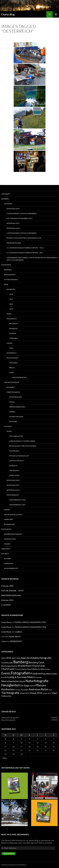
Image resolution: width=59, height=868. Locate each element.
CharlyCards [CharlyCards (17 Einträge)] (8, 669)
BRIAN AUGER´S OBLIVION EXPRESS (23, 446)
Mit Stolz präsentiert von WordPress (14, 865)
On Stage (8, 426)
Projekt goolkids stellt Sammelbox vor (24, 238)
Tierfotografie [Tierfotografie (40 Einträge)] (10, 693)
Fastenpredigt (13, 495)
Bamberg (5, 199)
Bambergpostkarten (13, 534)
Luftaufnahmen (11, 280)
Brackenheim (10, 275)
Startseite (6, 194)
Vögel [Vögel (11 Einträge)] (54, 693)
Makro (7, 510)
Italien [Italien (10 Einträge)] (54, 674)
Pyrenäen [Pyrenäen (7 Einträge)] (25, 690)
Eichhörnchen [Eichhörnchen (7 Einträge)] (44, 669)
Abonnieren (9, 854)
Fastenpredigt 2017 (18, 505)
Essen (12, 373)
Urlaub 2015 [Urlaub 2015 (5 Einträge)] (24, 693)
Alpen (9, 314)
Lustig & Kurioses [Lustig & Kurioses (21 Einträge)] (17, 677)
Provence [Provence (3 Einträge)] (17, 690)
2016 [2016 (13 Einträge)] (9, 658)
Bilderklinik (9, 524)
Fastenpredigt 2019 (18, 500)
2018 (11, 294)
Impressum (9, 563)
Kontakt (5, 554)
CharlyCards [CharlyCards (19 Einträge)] (38, 666)
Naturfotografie (12, 382)
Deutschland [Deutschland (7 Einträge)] (27, 669)
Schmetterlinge (16, 417)
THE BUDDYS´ (14, 470)
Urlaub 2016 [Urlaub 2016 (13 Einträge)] (36, 693)
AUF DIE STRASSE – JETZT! (13, 591)
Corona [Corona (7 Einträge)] (18, 669)
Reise (6, 284)
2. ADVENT (6, 605)
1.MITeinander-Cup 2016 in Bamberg (22, 233)
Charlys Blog (8, 14)
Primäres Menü (56, 14)
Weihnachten (10, 539)
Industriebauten (19, 377)
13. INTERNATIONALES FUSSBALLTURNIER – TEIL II (25, 248)
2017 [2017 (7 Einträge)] (14, 658)
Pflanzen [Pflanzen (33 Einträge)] (41, 685)
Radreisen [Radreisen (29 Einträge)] (35, 689)
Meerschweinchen (17, 407)
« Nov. (4, 758)
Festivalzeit (14, 451)
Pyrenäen (13, 338)
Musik (9, 431)
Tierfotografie (13, 392)
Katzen (12, 412)
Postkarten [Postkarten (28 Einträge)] (8, 689)
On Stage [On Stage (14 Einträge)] (25, 685)
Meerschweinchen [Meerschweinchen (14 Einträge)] (10, 681)
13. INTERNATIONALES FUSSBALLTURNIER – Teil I (25, 253)
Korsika (13, 333)
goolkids (8, 204)
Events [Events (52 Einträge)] (6, 673)
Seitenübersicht (11, 568)
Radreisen (11, 289)
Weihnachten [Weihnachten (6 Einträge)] (6, 696)
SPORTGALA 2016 (13, 228)
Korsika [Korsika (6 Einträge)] (4, 677)
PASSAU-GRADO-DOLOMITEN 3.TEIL (30, 622)
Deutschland (12, 358)
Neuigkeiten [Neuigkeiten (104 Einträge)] (11, 685)
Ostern (7, 544)
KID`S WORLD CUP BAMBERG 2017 (20, 218)
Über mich (6, 549)
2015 (11, 309)
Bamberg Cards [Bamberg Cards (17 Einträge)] (36, 662)
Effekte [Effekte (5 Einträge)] (35, 669)
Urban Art (8, 519)
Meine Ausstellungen (13, 515)
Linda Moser (6, 622)
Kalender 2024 (7, 600)
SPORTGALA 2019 (13, 209)
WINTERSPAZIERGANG (11, 595)
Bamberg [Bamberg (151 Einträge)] (21, 662)
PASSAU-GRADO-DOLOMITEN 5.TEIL (30, 627)
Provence (14, 324)
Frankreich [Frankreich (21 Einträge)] (37, 673)
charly (4, 641)
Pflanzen (11, 387)
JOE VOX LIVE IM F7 (17, 461)
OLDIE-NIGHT (14, 475)
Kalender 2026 (7, 586)
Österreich (12, 353)
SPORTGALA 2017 (13, 223)
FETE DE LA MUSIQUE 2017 (19, 456)
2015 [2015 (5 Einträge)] (3, 658)
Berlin (12, 368)
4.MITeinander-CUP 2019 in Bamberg (22, 213)
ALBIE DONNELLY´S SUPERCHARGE (22, 441)
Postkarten (6, 529)
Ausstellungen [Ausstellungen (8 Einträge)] (7, 663)
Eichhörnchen (16, 397)
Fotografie (6, 265)
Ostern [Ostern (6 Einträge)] (32, 686)
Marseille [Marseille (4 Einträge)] (38, 677)
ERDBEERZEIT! (16, 641)
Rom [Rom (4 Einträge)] (50, 690)
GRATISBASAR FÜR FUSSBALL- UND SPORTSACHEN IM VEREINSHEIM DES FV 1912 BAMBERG (32, 259)
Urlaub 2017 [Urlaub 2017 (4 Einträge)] (47, 693)
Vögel (12, 402)
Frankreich (12, 319)
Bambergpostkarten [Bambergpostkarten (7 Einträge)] (9, 666)
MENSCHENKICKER (14, 243)
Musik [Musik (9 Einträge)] (22, 681)
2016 (11, 304)
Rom (11, 348)
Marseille (13, 328)
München (13, 363)
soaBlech (13, 466)
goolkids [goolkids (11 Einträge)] (47, 674)
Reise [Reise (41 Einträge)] (45, 689)
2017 (11, 299)
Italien (10, 343)
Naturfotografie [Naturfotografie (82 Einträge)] (37, 681)
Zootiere (13, 421)
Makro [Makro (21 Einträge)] (31, 677)
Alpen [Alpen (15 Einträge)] (24, 658)
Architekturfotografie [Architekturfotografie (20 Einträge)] (39, 658)
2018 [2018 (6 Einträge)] (18, 658)
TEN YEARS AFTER (16, 436)
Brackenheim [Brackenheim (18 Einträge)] (25, 666)
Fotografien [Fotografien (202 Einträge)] (21, 673)
